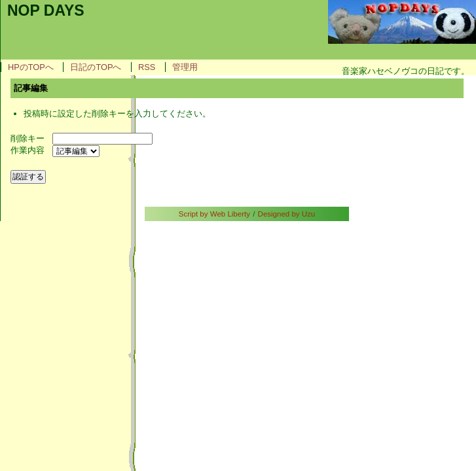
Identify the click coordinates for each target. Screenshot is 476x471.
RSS (147, 67)
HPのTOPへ (31, 67)
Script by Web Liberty (214, 214)
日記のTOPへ (96, 67)
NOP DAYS (46, 10)
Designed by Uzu (287, 214)
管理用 (185, 67)
